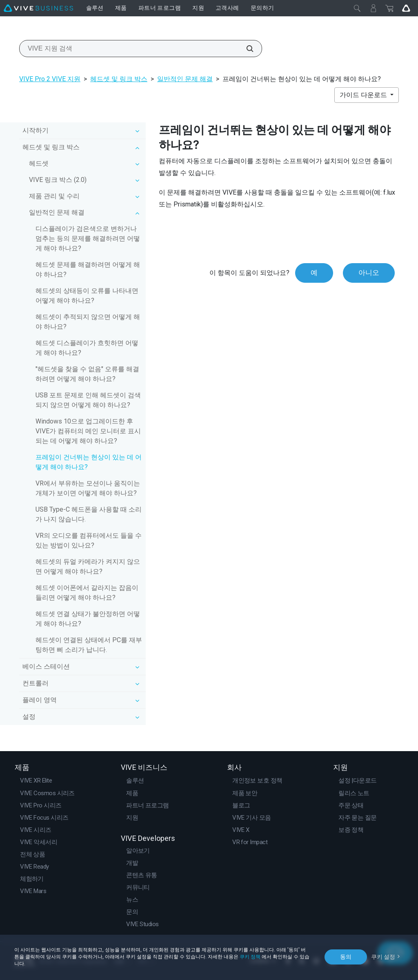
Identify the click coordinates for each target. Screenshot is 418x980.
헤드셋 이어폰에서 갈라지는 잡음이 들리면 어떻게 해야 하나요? (87, 593)
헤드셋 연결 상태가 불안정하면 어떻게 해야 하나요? (88, 619)
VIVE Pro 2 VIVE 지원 (50, 79)
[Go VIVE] (406, 8)
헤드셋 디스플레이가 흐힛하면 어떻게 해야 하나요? (87, 348)
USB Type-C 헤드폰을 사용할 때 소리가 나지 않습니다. (89, 514)
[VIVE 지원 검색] (245, 49)
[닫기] (357, 8)
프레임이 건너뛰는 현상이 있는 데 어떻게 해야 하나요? (89, 462)
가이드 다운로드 (364, 95)
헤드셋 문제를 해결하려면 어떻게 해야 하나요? (88, 269)
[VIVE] (38, 8)
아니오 (369, 273)
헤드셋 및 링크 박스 (119, 79)
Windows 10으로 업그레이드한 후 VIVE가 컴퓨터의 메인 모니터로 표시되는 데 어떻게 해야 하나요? (88, 431)
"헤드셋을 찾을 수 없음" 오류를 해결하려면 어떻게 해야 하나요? (87, 374)
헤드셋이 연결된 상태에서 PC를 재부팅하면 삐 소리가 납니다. (89, 645)
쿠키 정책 (250, 957)
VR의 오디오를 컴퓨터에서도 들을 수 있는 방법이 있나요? (89, 540)
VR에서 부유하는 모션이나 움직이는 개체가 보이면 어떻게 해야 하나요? (88, 488)
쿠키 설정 (383, 957)
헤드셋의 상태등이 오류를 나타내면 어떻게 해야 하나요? (87, 296)
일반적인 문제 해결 (185, 79)
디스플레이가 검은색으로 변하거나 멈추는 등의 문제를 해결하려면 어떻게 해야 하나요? (88, 238)
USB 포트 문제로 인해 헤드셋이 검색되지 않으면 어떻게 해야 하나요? (88, 400)
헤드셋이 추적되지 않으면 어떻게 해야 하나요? (88, 322)
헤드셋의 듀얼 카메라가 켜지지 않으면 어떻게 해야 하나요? (88, 566)
